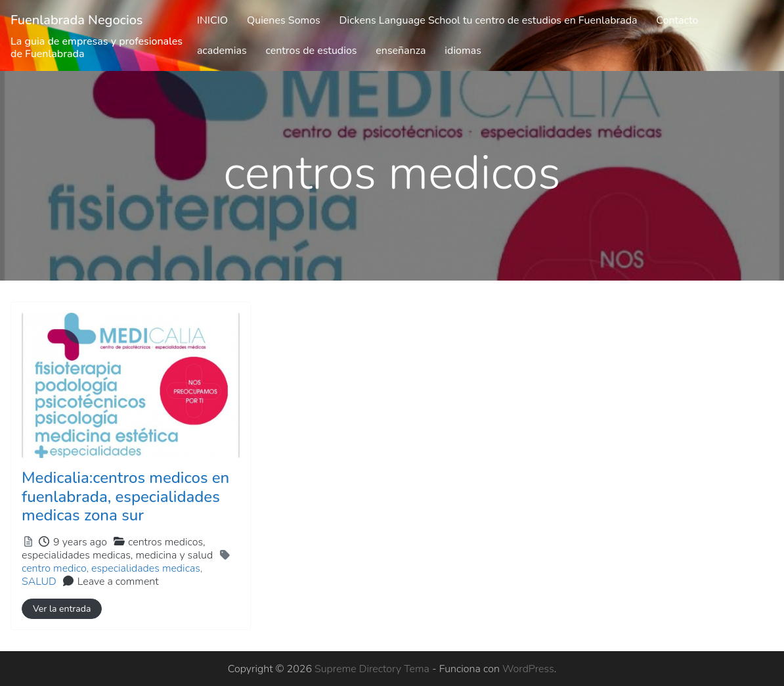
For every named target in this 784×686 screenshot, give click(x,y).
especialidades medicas (146, 568)
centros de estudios (311, 51)
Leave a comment (118, 582)
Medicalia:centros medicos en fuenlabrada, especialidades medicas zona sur (125, 497)
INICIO (212, 20)
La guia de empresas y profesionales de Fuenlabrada (97, 48)
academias (222, 51)
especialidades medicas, (117, 555)
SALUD (39, 582)
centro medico (54, 568)
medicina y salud (174, 555)
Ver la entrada (62, 609)
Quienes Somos (284, 20)
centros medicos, (117, 549)
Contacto (677, 20)
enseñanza (401, 51)
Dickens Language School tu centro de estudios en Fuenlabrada (489, 20)
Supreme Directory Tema (373, 669)
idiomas (463, 51)
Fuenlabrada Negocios (77, 20)
